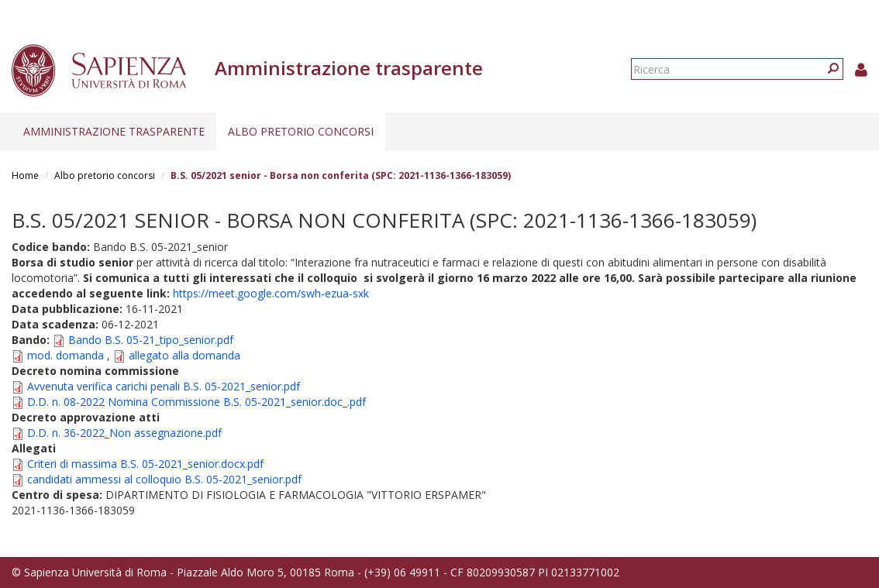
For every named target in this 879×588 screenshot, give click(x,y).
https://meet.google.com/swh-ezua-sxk (271, 293)
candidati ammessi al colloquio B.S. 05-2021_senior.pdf (164, 479)
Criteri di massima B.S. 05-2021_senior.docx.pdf (145, 464)
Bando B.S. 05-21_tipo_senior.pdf (151, 340)
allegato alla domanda (184, 355)
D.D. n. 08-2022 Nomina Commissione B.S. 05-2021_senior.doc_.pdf (196, 402)
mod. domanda (67, 355)
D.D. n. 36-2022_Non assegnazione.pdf (124, 433)
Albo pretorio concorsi (301, 131)
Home (25, 175)
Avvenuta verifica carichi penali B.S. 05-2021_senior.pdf (164, 386)
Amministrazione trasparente (114, 131)
